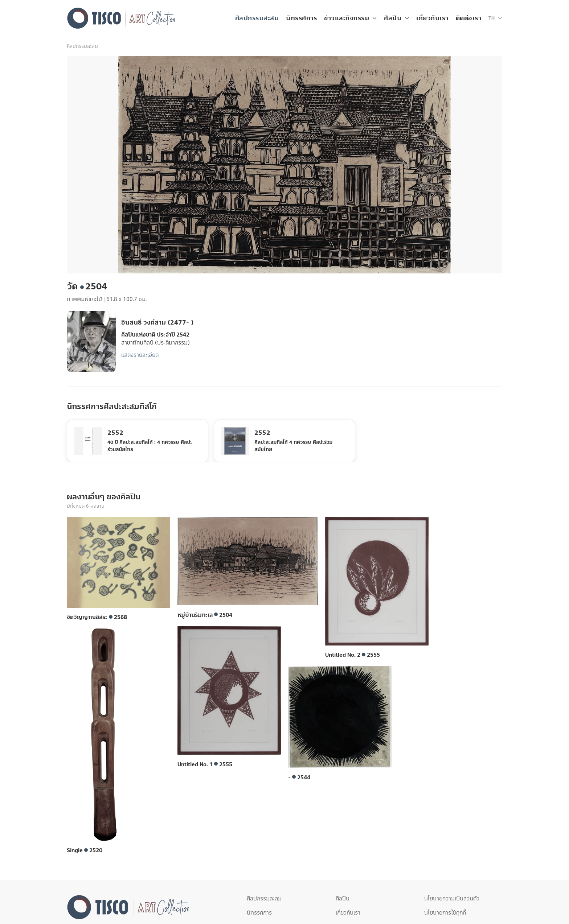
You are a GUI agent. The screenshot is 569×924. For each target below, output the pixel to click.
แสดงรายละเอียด (140, 355)
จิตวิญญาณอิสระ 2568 (97, 617)
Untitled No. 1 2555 (205, 764)
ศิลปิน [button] (396, 18)
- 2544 (299, 777)
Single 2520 (85, 850)
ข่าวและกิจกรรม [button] (350, 18)
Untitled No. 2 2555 (353, 655)
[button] (495, 18)
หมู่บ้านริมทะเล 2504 (205, 615)
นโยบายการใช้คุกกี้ (445, 913)
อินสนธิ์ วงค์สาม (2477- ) (157, 323)
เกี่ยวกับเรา (432, 18)
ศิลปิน (343, 899)
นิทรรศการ (301, 18)
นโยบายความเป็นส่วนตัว (452, 899)
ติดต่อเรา (469, 18)
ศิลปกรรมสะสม (257, 18)
